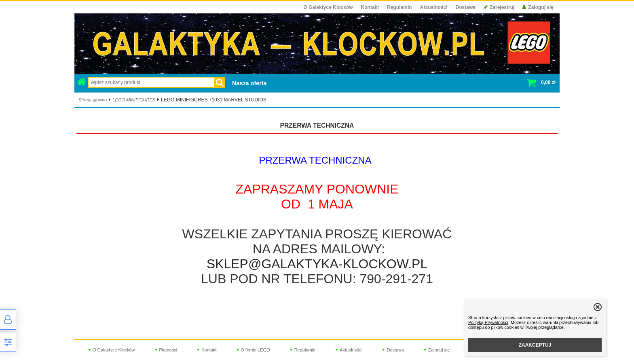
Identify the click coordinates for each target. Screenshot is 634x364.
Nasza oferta (249, 83)
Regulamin (399, 7)
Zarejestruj (499, 7)
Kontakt (370, 7)
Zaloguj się (538, 7)
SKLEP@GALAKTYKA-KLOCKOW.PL (317, 264)
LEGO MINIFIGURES (134, 100)
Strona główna (93, 100)
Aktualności (434, 7)
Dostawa (466, 7)
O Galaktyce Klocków (328, 7)
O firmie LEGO (256, 350)
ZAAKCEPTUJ (535, 345)
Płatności (168, 350)
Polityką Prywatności (488, 322)
